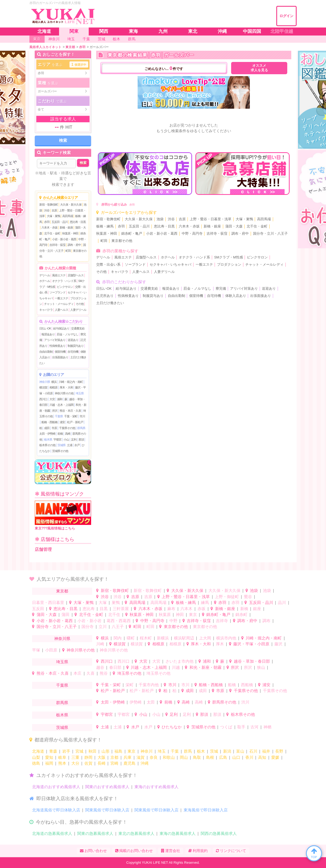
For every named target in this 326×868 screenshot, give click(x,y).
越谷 (100, 667)
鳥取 (197, 757)
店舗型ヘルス (76, 275)
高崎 (68, 434)
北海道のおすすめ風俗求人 (56, 787)
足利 (74, 439)
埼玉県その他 (129, 673)
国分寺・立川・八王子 (270, 234)
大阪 (102, 757)
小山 (66, 439)
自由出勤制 (46, 352)
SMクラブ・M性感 (228, 257)
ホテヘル (45, 281)
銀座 (257, 609)
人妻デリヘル (78, 310)
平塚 (36, 650)
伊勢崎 (136, 702)
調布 (266, 621)
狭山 (261, 667)
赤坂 (201, 609)
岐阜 (62, 757)
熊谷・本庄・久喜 (70, 411)
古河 (254, 727)
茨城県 (61, 445)
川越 (176, 667)
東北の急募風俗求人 (136, 833)
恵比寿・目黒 (78, 222)
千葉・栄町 (71, 416)
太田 (151, 702)
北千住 (114, 614)
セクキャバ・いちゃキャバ (170, 265)
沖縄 (145, 763)
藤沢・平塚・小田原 (251, 644)
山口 (236, 757)
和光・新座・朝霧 (205, 667)
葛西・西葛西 (119, 621)
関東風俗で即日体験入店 (107, 810)
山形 (106, 751)
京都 (114, 757)
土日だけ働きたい (110, 303)
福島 (118, 751)
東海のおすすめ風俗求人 (156, 787)
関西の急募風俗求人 (219, 833)
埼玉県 (80, 393)
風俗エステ (59, 275)
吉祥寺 (222, 621)
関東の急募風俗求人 (95, 833)
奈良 (154, 757)
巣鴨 (116, 602)
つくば (226, 727)
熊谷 (104, 673)
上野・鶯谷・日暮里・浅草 (211, 219)
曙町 (131, 638)
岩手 (66, 751)
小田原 (51, 650)
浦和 (60, 399)
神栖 (267, 727)
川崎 (100, 644)
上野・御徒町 (227, 597)
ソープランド (57, 292)
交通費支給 (78, 328)
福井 (266, 751)
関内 (118, 638)
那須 (81, 439)
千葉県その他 (67, 428)
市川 (82, 416)
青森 (53, 751)
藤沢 (278, 644)
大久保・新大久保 (71, 205)
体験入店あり (236, 296)
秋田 (92, 751)
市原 (54, 428)
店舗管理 (43, 549)
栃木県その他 (47, 445)
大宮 (52, 399)
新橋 (244, 609)
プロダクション (229, 265)
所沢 (55, 411)
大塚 (103, 602)
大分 (75, 763)
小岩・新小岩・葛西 (64, 239)
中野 (173, 621)
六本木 (186, 609)
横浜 (54, 382)
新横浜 (163, 638)
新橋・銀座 (66, 227)
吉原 (54, 210)
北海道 (38, 751)
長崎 (102, 763)
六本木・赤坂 (49, 227)
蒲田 (65, 614)
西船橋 (247, 685)
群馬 (188, 751)
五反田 (38, 609)
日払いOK (45, 328)
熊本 (62, 763)
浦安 (62, 422)
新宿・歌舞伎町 (49, 205)
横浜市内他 (226, 638)
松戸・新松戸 (75, 422)
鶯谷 (248, 597)
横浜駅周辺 (184, 638)
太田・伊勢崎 (47, 434)
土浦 (69, 445)
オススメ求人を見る (259, 68)
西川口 (43, 399)
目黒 (104, 609)
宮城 (79, 751)
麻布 (171, 609)
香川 (249, 757)
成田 (47, 428)
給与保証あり (61, 328)
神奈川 (147, 751)
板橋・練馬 (105, 226)
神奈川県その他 (64, 393)
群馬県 (81, 428)
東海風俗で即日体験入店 (206, 810)
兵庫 (127, 757)
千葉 (175, 751)
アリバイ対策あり (55, 340)
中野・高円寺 (192, 234)
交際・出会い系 (108, 265)
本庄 (77, 673)
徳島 (36, 763)
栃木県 (48, 439)
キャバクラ (46, 310)
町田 (68, 251)
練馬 (205, 602)
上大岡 (205, 638)
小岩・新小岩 (90, 621)
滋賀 (141, 757)
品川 (282, 602)
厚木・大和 (66, 387)
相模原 (53, 387)
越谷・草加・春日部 (252, 661)
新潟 (227, 751)
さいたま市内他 (179, 661)
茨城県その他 (60, 451)
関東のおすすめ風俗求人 (107, 787)
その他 (80, 304)
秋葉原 (165, 614)
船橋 (232, 685)
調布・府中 (74, 245)
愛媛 (275, 757)
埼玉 (162, 751)
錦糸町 (241, 614)
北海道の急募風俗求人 (52, 833)
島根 (210, 757)
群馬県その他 (224, 702)
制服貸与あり (76, 346)
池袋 (160, 219)
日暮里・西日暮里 (48, 602)
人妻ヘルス (61, 310)
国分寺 (88, 627)
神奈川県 (45, 382)
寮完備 (221, 289)
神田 (180, 614)
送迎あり (73, 340)
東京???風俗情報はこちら (63, 515)
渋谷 (47, 210)
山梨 (36, 757)
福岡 (49, 763)
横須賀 (43, 387)
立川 (103, 627)
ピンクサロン (65, 287)
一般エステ (61, 298)
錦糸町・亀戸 (132, 234)
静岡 (88, 757)
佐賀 (88, 763)
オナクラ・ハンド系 (64, 281)
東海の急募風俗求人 (178, 833)
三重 (75, 757)
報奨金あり (48, 334)
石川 (253, 751)
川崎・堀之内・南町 (71, 382)
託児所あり (105, 296)
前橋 (60, 434)
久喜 (91, 673)
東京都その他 (122, 241)
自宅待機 (73, 352)
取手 (241, 727)
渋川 (245, 702)
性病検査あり (57, 346)
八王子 (118, 627)
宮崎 (114, 763)
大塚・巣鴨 (53, 216)
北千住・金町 (52, 233)
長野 (279, 751)
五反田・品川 (60, 222)
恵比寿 (89, 609)
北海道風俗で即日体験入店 (56, 810)
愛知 (49, 757)
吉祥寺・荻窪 (57, 245)
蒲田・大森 (234, 226)
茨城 (214, 751)
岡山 (184, 757)
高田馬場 (68, 216)
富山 (240, 751)
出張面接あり (60, 357)
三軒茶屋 (121, 609)
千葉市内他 (149, 685)
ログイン (286, 16)
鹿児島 (129, 763)
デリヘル (45, 275)
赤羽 (47, 222)
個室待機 (60, 352)
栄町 (130, 685)
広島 (223, 757)
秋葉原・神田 (70, 233)
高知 (262, 757)
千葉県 (59, 416)
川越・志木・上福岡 (61, 405)
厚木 (220, 644)
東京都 (62, 591)
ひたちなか (172, 727)
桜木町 (146, 638)
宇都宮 (57, 439)
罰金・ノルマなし (68, 334)
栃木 (201, 751)
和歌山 (169, 757)
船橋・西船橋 (49, 422)
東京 (193, 614)
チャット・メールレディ (59, 304)
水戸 (77, 445)
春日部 (115, 667)
